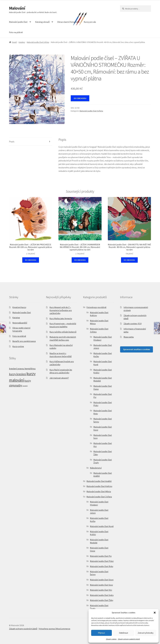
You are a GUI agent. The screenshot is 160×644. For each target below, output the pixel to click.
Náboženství (96, 468)
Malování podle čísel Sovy (101, 585)
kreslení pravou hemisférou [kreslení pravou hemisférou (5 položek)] (22, 369)
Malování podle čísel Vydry (102, 595)
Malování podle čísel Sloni (102, 580)
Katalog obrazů (42, 22)
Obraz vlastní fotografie (68, 22)
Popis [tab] (12, 141)
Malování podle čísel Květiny (99, 486)
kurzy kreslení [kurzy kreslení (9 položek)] (18, 374)
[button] (155, 613)
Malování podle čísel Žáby (102, 600)
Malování (17, 8)
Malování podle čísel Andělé (99, 481)
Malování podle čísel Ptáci (102, 561)
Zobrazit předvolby (146, 633)
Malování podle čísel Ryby (102, 566)
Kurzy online (18, 346)
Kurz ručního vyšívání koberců (63, 332)
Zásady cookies (111, 639)
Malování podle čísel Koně (102, 526)
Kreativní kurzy (19, 307)
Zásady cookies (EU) (133, 324)
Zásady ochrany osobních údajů (129, 639)
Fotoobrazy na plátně (96, 307)
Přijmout (101, 633)
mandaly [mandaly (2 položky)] (25, 386)
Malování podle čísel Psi (101, 556)
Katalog (22, 42)
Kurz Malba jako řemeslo (61, 318)
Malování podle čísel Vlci (101, 590)
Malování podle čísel (18, 22)
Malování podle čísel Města (99, 491)
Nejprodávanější (20, 323)
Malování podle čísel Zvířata (38, 42)
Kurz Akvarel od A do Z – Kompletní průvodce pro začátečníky (61, 310)
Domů (14, 42)
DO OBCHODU (80, 98)
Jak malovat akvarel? (59, 378)
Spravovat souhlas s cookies (137, 349)
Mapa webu (129, 337)
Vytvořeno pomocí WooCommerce (55, 629)
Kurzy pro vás (90, 22)
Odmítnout (124, 633)
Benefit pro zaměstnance (24, 341)
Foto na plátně (16, 32)
